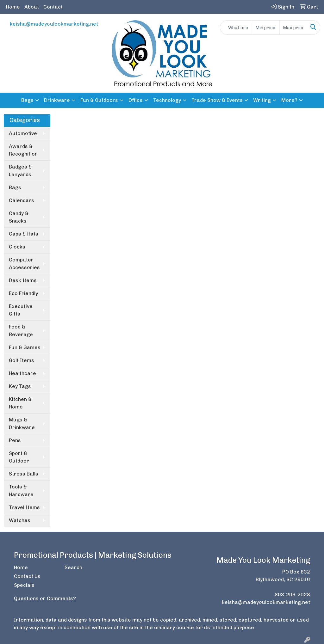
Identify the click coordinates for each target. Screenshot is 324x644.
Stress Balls (24, 474)
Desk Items (23, 280)
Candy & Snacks (19, 217)
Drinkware (57, 100)
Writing (262, 100)
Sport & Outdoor (19, 457)
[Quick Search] (236, 28)
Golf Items (22, 360)
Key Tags (20, 386)
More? (289, 100)
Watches (20, 520)
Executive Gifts (21, 310)
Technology (167, 100)
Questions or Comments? (45, 598)
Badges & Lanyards (20, 171)
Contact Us (27, 576)
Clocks (17, 247)
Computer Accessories (24, 264)
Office (136, 100)
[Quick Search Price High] (293, 28)
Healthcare (22, 373)
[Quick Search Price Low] (266, 28)
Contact (53, 7)
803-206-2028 (292, 595)
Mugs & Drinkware (22, 423)
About (32, 7)
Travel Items (24, 507)
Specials (24, 585)
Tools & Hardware (21, 491)
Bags (27, 100)
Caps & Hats (24, 234)
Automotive (23, 133)
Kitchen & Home (20, 403)
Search (73, 567)
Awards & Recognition (23, 150)
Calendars (22, 200)
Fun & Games (25, 347)
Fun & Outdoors (99, 100)
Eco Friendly (23, 293)
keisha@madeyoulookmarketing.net (54, 24)
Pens (15, 440)
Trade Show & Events (217, 100)
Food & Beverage (21, 331)
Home (13, 7)
